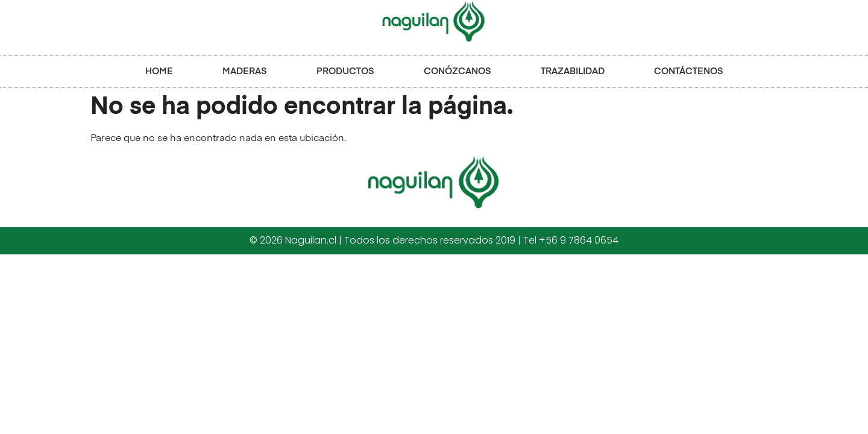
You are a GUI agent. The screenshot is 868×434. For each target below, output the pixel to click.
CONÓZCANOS (458, 71)
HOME (159, 71)
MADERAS (245, 71)
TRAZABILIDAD (573, 71)
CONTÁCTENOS (689, 71)
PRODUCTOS (345, 71)
